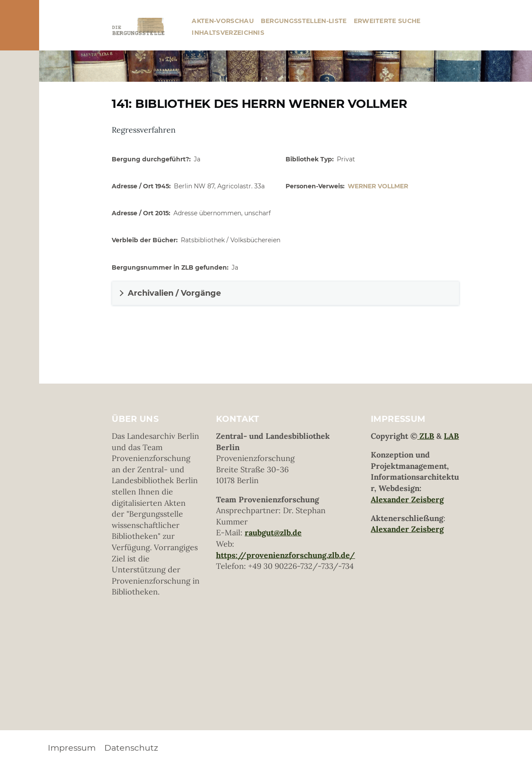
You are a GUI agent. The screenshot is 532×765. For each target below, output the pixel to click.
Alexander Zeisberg (407, 499)
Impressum (72, 748)
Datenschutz (131, 748)
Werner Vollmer (378, 186)
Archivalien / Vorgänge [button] (174, 293)
